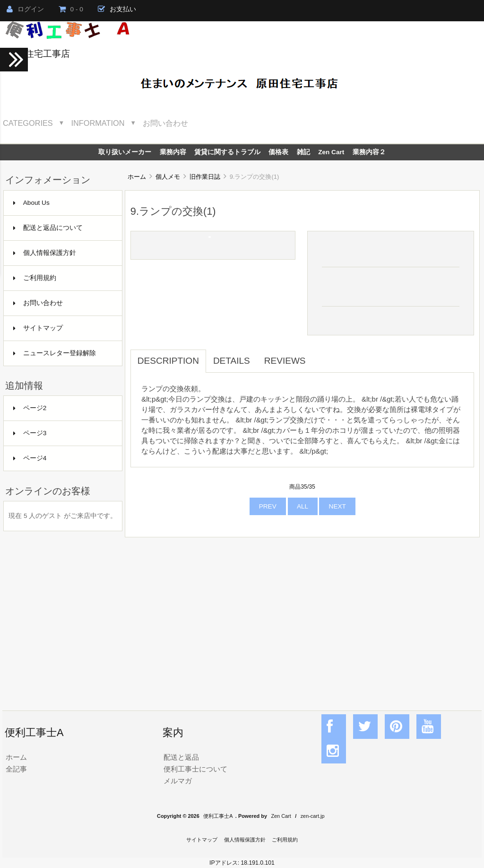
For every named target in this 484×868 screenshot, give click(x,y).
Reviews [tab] (285, 361)
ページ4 (30, 458)
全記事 (16, 769)
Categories (28, 123)
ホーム (137, 177)
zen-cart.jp (313, 816)
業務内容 (173, 152)
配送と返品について (48, 228)
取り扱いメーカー (125, 152)
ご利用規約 (35, 278)
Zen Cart (331, 152)
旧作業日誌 (205, 177)
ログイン (25, 9)
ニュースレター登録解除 (55, 353)
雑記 (303, 152)
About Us (31, 203)
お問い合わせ (165, 123)
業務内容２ (369, 152)
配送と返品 (181, 757)
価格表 (278, 152)
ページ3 (30, 433)
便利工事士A (218, 816)
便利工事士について (195, 769)
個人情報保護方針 (45, 253)
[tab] (320, 356)
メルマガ (178, 781)
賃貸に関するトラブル (227, 152)
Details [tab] (232, 361)
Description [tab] (168, 361)
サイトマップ (38, 328)
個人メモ (168, 177)
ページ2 (30, 408)
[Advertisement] (302, 614)
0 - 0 (71, 9)
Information (98, 123)
